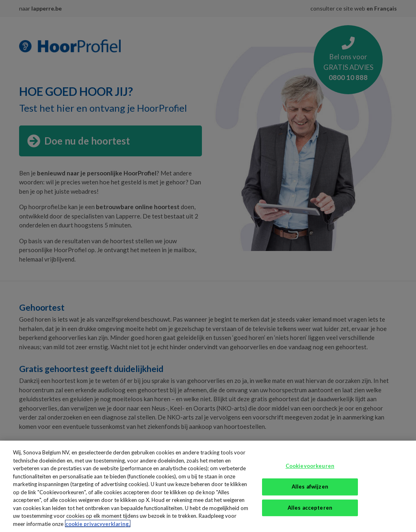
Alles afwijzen (310, 492)
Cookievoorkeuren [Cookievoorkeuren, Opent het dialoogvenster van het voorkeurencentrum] (310, 471)
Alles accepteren (310, 513)
